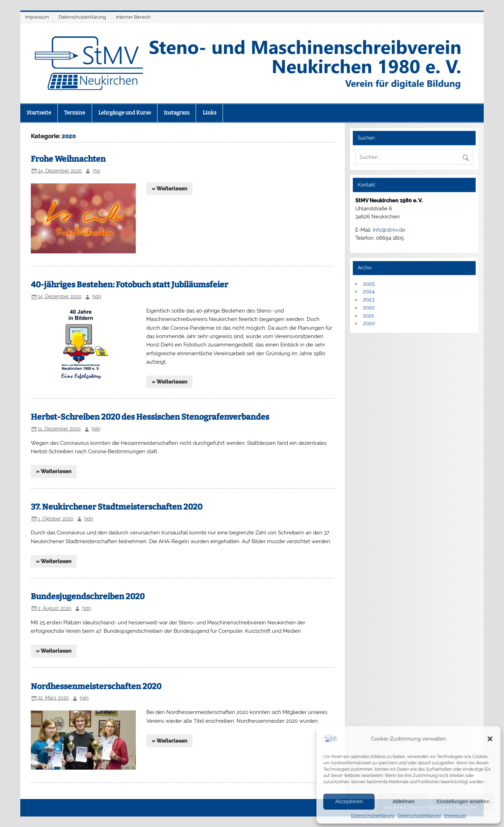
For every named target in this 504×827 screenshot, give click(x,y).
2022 (369, 308)
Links (209, 113)
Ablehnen (403, 801)
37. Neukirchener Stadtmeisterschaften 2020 (117, 507)
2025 (369, 284)
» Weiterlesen (170, 189)
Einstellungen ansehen (463, 801)
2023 (369, 300)
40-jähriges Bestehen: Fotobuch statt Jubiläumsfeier (129, 285)
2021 (368, 316)
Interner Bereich (133, 17)
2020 (369, 323)
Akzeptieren (349, 801)
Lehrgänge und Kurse (125, 113)
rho (96, 171)
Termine (75, 113)
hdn (97, 296)
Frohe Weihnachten (68, 159)
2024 (369, 292)
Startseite (39, 113)
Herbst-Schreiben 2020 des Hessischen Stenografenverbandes (150, 417)
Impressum (455, 816)
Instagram (177, 113)
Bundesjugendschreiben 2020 (88, 597)
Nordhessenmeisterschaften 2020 (96, 686)
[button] (490, 739)
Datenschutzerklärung (373, 816)
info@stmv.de (389, 230)
